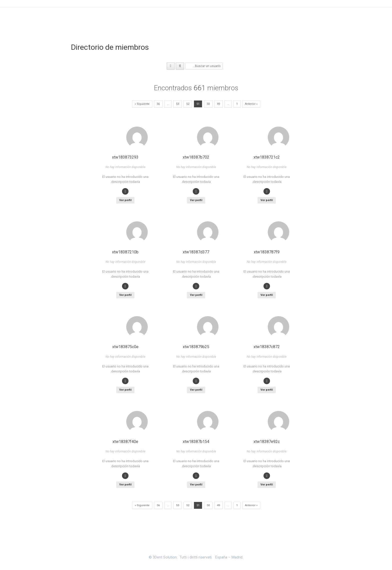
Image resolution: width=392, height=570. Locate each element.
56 (158, 104)
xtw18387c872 (267, 347)
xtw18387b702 (196, 157)
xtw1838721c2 (267, 157)
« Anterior (251, 104)
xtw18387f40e (125, 442)
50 (208, 104)
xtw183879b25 (196, 347)
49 (218, 104)
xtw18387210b (125, 252)
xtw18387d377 (196, 252)
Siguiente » (142, 104)
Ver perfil (267, 200)
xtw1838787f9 (267, 252)
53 (177, 104)
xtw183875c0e (125, 347)
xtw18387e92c (267, 442)
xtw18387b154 (196, 442)
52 (188, 104)
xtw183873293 (125, 157)
